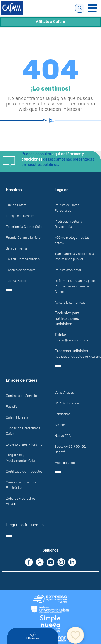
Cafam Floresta (17, 417)
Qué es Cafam (16, 205)
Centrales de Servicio (21, 396)
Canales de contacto (21, 270)
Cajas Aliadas (64, 393)
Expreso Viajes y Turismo (24, 444)
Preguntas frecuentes (25, 525)
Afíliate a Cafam (50, 22)
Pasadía (12, 407)
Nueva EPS (63, 436)
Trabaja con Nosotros (21, 216)
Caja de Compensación (23, 259)
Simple (60, 425)
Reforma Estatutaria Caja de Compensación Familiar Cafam (75, 286)
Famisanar (62, 414)
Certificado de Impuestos (24, 472)
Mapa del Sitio (65, 463)
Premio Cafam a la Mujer (24, 238)
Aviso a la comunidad (70, 303)
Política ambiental (68, 270)
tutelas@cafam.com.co (71, 340)
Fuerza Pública (17, 281)
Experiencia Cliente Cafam (25, 227)
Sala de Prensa (17, 248)
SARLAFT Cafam (67, 403)
